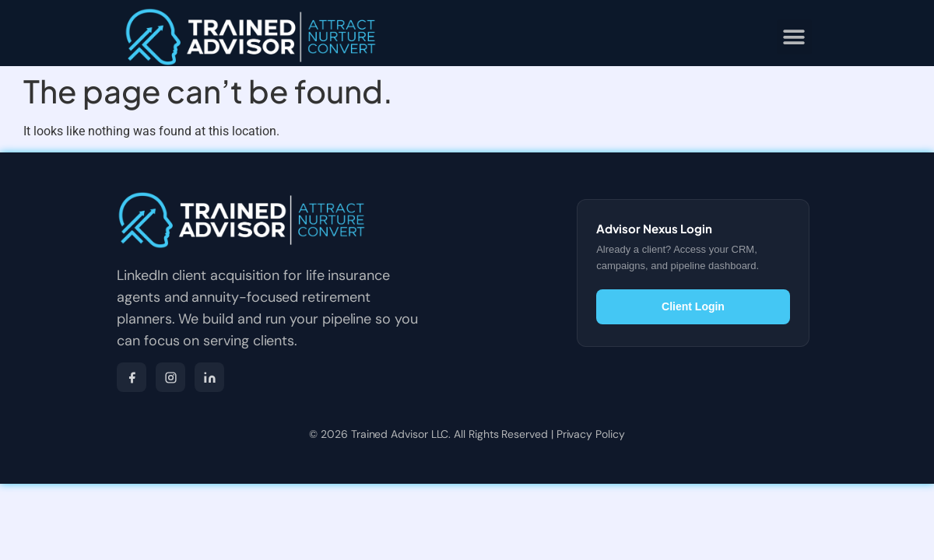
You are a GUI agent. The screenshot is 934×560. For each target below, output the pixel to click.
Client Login (693, 306)
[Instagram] (170, 377)
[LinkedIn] (209, 377)
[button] (794, 37)
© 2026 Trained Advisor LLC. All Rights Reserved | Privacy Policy (467, 434)
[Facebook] (132, 377)
